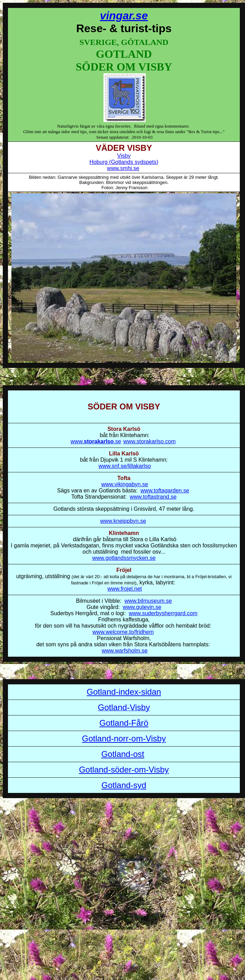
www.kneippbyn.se (123, 521)
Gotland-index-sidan (124, 692)
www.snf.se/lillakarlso (125, 466)
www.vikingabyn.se (125, 484)
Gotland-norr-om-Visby (124, 738)
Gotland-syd (124, 785)
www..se (96, 441)
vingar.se (124, 16)
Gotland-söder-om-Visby (124, 770)
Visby (124, 156)
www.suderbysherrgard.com (163, 613)
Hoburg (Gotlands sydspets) (124, 162)
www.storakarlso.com (149, 441)
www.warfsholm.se (125, 651)
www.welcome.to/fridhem (123, 632)
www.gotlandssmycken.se (124, 558)
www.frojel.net (125, 589)
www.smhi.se (123, 168)
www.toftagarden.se (165, 491)
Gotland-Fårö (124, 723)
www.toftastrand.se (153, 497)
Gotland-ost (123, 754)
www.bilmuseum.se (148, 601)
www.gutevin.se (142, 607)
